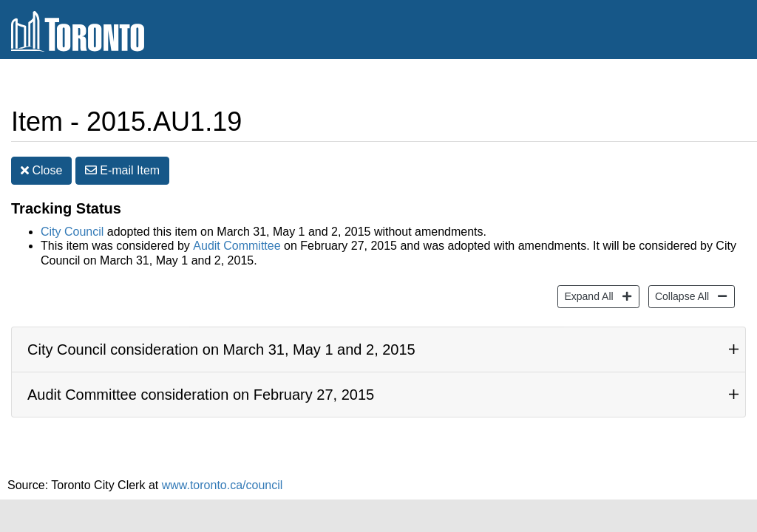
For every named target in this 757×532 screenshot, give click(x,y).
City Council (72, 232)
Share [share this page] (710, 84)
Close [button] (41, 170)
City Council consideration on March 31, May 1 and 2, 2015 (221, 349)
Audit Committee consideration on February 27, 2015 (201, 395)
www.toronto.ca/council (223, 485)
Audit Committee (237, 246)
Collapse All (680, 295)
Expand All (587, 295)
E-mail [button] (122, 170)
